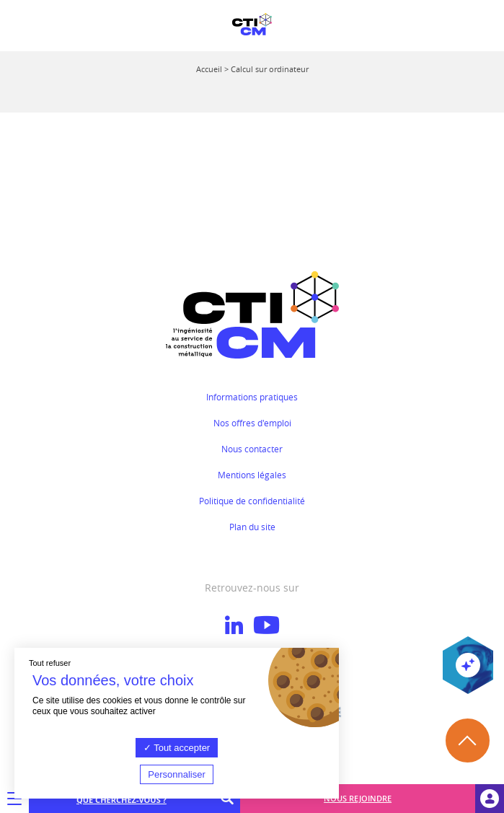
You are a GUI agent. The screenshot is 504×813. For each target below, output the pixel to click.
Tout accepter (177, 748)
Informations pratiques (252, 397)
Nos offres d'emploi (252, 423)
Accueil (209, 69)
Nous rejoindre (358, 798)
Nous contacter (252, 449)
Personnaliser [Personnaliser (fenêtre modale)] (177, 774)
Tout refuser (50, 663)
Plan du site (252, 527)
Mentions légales (252, 475)
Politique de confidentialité (252, 501)
